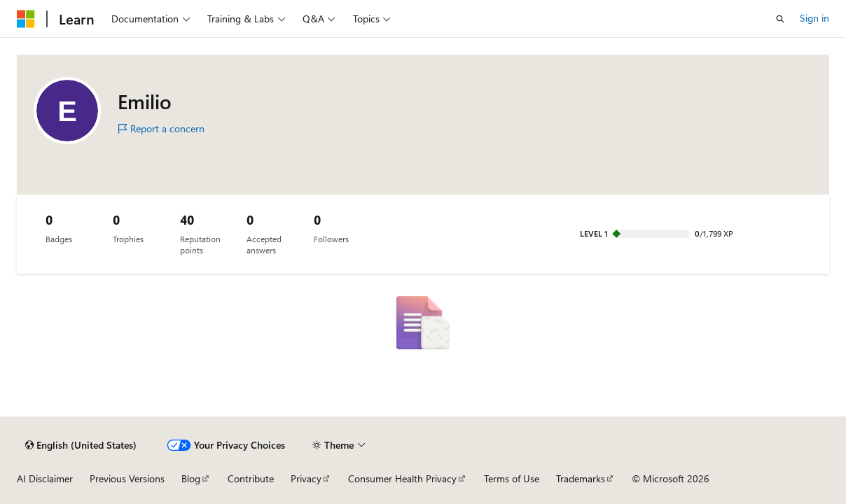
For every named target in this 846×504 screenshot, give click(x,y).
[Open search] (780, 19)
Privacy (306, 478)
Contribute (251, 478)
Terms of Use (512, 478)
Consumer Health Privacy (402, 478)
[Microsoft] (26, 19)
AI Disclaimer (45, 478)
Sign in (814, 18)
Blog (191, 478)
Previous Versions (127, 478)
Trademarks (581, 478)
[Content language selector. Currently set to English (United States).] (81, 445)
